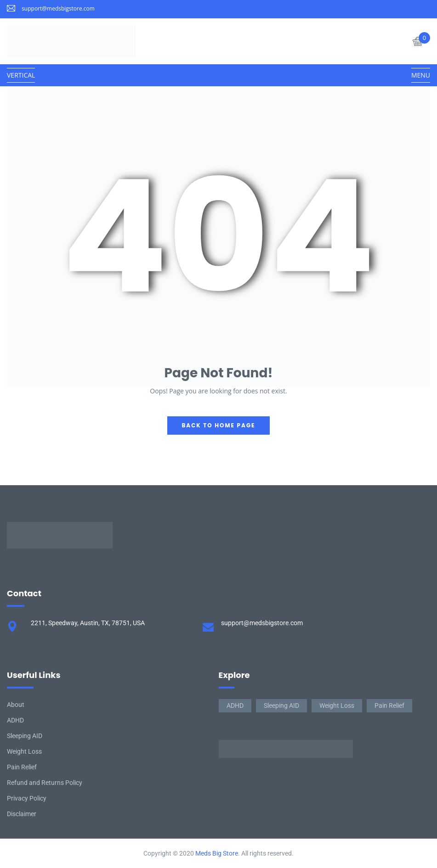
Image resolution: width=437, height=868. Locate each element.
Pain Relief (22, 767)
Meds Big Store (217, 853)
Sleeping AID (25, 736)
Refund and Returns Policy (45, 783)
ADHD (15, 720)
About (16, 705)
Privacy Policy (27, 798)
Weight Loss (24, 751)
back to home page (218, 425)
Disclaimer (22, 814)
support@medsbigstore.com (58, 8)
